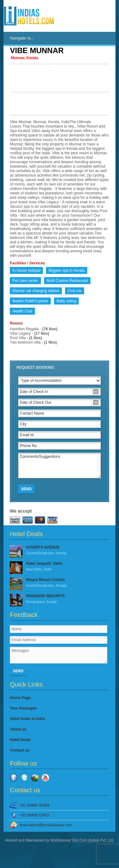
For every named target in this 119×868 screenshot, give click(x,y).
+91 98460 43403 (34, 815)
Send (26, 489)
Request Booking (35, 367)
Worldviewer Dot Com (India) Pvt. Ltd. (82, 840)
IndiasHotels (29, 16)
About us (18, 729)
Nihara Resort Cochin (60, 583)
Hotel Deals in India (27, 719)
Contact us (20, 750)
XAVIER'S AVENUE (60, 550)
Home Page (20, 698)
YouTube (45, 778)
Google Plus (35, 778)
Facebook (14, 778)
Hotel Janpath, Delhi (60, 567)
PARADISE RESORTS (60, 599)
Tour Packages (23, 708)
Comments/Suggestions (60, 465)
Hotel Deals (20, 740)
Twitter (24, 778)
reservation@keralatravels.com (46, 825)
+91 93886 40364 (34, 805)
